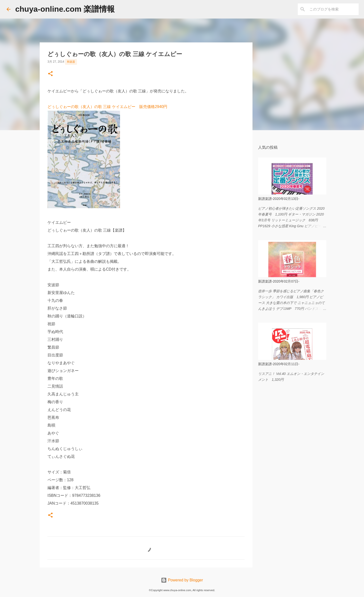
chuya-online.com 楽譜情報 (65, 9)
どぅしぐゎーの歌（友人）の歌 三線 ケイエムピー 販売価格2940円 (107, 107)
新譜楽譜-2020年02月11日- (279, 364)
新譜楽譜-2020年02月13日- (279, 199)
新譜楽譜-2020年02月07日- (279, 281)
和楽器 (71, 62)
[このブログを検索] (333, 9)
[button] (50, 74)
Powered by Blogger (182, 580)
